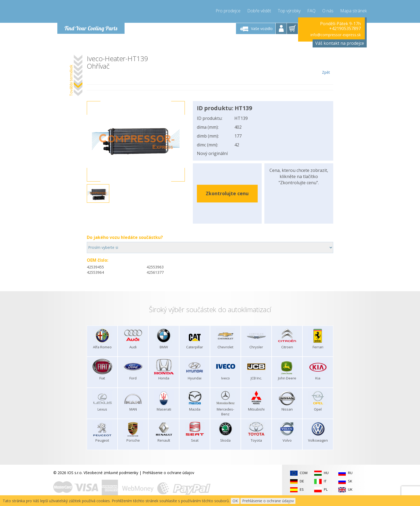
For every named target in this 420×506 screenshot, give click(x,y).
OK (235, 501)
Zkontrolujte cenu (227, 193)
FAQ (311, 11)
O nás (328, 11)
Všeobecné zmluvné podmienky (111, 473)
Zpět (326, 65)
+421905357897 (345, 28)
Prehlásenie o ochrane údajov (168, 473)
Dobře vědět (259, 11)
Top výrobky (289, 11)
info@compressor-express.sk (336, 35)
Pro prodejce (228, 11)
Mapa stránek (353, 11)
